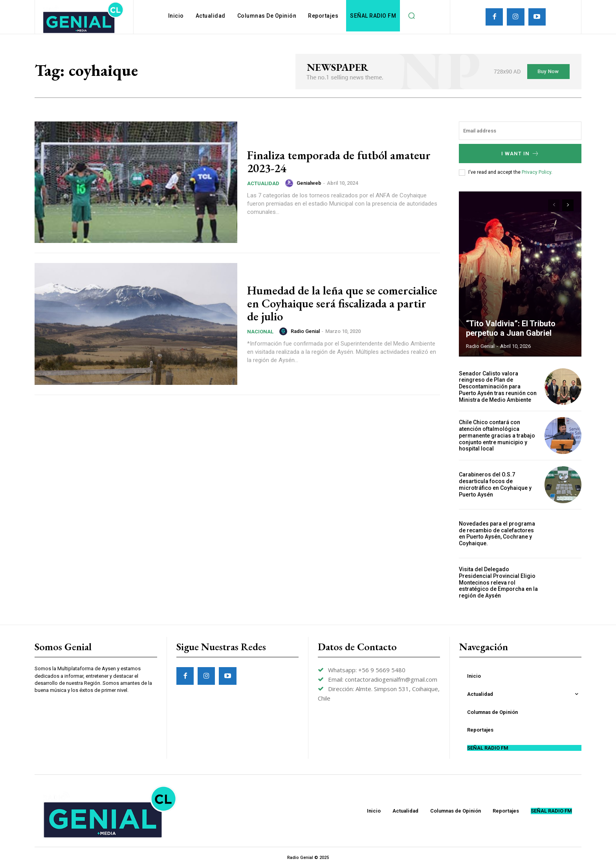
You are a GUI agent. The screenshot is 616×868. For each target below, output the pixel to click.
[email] (520, 131)
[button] (411, 16)
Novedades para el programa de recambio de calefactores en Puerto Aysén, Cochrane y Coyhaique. (497, 533)
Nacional (260, 332)
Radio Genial (305, 331)
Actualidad (263, 183)
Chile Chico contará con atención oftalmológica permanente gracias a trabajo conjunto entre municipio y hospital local (497, 435)
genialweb (309, 183)
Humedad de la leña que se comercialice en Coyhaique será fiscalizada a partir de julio (342, 303)
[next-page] (568, 205)
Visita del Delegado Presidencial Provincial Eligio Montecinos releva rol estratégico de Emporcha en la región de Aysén (498, 582)
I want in (520, 154)
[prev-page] (554, 205)
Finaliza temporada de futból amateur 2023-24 (339, 162)
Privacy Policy (536, 172)
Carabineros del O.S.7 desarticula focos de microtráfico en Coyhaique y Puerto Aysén (495, 484)
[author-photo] (290, 183)
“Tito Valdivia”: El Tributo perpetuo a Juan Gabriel (511, 328)
